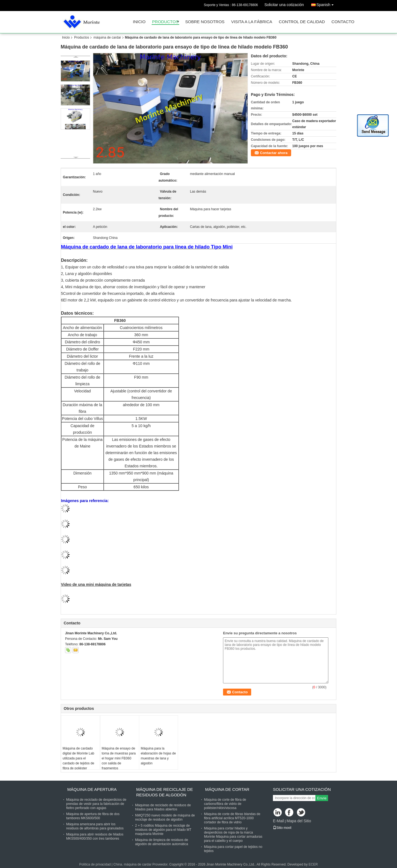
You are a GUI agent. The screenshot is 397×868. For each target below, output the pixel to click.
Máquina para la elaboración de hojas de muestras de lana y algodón (158, 756)
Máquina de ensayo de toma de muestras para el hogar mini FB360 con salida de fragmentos (119, 758)
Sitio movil (282, 828)
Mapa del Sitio (299, 821)
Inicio (139, 22)
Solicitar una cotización (284, 5)
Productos (165, 22)
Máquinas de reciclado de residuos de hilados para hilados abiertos (163, 807)
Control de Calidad (302, 22)
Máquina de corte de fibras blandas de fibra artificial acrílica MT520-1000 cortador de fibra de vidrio (232, 818)
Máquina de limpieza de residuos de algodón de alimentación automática (162, 842)
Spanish (326, 4)
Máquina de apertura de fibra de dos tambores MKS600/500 (93, 816)
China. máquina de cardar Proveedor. (141, 864)
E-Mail (278, 821)
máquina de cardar (107, 37)
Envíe (322, 798)
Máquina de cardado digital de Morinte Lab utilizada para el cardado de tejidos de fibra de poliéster (78, 758)
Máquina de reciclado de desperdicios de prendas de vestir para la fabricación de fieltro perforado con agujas (96, 804)
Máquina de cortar (227, 789)
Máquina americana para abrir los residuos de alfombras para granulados (95, 826)
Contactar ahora (274, 153)
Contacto (343, 22)
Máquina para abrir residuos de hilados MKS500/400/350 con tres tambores (95, 836)
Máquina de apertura (92, 789)
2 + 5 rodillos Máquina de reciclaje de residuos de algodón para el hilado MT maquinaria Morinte (163, 830)
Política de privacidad (95, 864)
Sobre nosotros (205, 22)
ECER (313, 864)
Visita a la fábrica (252, 22)
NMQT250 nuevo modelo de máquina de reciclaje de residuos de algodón (165, 817)
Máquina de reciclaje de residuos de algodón (165, 792)
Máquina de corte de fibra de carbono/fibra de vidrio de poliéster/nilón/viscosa (225, 804)
